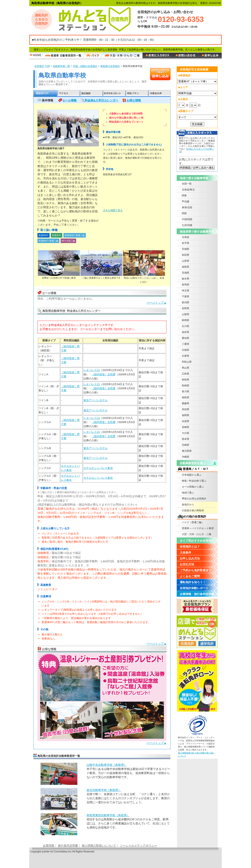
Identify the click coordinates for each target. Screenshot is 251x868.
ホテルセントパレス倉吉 (98, 468)
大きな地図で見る (113, 210)
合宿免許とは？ (190, 547)
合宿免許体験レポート (194, 588)
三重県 (185, 344)
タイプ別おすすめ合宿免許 (197, 541)
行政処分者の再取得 (193, 510)
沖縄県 (185, 457)
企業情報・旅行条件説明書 (197, 594)
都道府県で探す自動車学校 (197, 232)
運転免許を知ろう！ (193, 582)
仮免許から (188, 505)
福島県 (185, 267)
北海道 (185, 237)
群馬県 (185, 285)
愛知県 (185, 338)
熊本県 (185, 439)
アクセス (68, 93)
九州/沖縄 (187, 225)
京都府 (185, 350)
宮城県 (185, 249)
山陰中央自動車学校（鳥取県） (107, 765)
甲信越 (185, 201)
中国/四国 (187, 219)
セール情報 (69, 100)
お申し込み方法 (190, 558)
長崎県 (185, 427)
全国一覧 (187, 184)
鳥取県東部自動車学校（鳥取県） (108, 815)
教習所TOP (45, 93)
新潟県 (185, 302)
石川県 (185, 326)
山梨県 (185, 314)
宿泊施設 (91, 93)
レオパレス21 (92, 370)
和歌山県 (187, 362)
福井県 (185, 332)
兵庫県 (185, 356)
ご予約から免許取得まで (196, 570)
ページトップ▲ (156, 303)
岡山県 (185, 368)
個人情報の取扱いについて (99, 845)
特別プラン (136, 93)
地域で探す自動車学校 (194, 178)
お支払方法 (187, 564)
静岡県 (185, 320)
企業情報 (49, 845)
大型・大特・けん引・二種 (197, 534)
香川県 (185, 392)
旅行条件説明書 (68, 845)
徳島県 (185, 397)
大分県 (185, 433)
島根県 (185, 386)
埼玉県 (185, 291)
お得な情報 (134, 100)
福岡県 (185, 415)
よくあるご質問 (190, 576)
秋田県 (185, 255)
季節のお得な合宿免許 (194, 499)
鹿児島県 (187, 451)
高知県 (185, 409)
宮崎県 (185, 445)
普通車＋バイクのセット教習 (198, 528)
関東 (184, 196)
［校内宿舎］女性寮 (103, 374)
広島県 (185, 374)
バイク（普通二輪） (193, 522)
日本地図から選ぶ (192, 475)
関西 (184, 213)
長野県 (185, 308)
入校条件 (185, 552)
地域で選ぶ (188, 493)
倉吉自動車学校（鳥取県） (104, 790)
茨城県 (185, 273)
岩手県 (185, 243)
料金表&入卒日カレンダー (102, 100)
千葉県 (185, 297)
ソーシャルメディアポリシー (138, 845)
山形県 (185, 261)
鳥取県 (185, 380)
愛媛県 (185, 403)
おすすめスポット (114, 93)
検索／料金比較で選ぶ (194, 481)
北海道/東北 (188, 190)
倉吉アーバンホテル (96, 400)
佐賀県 (185, 421)
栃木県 (185, 279)
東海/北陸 (187, 207)
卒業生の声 (159, 93)
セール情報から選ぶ (193, 487)
